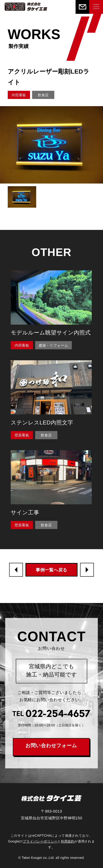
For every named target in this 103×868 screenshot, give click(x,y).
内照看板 (19, 95)
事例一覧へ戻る (51, 570)
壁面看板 (22, 435)
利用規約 (68, 841)
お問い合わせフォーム (51, 745)
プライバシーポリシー (40, 841)
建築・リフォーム (53, 345)
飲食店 (43, 95)
